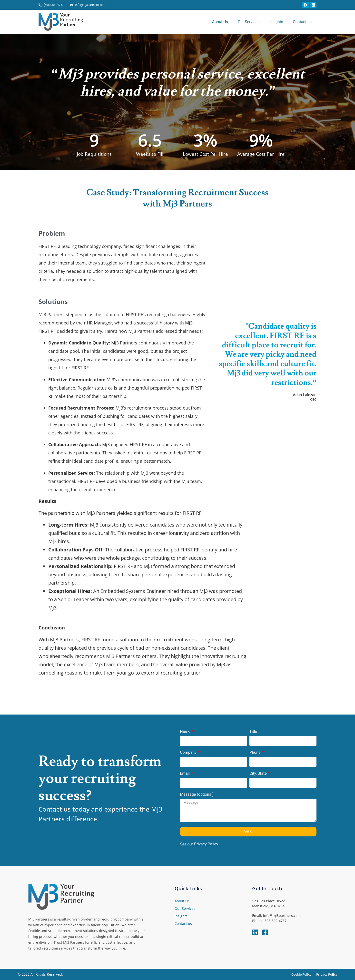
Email (185, 774)
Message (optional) (197, 795)
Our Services (249, 22)
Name (186, 732)
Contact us (302, 22)
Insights (276, 22)
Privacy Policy (206, 844)
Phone (255, 753)
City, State (259, 774)
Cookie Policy (301, 974)
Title (254, 732)
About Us (220, 22)
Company (189, 753)
